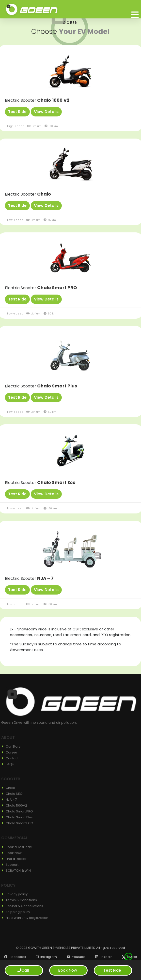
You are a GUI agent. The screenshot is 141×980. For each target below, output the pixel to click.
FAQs (10, 764)
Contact (12, 758)
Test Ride (112, 970)
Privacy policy (17, 894)
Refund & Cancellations (24, 906)
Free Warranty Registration (27, 918)
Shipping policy (18, 912)
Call (23, 970)
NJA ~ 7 (45, 578)
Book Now (14, 853)
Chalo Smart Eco (56, 482)
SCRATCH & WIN (18, 871)
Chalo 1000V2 (16, 805)
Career (11, 752)
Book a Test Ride (19, 847)
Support (12, 865)
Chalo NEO (14, 794)
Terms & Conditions (21, 900)
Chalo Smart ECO (19, 823)
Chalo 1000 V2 (53, 100)
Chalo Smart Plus (57, 386)
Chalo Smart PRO (57, 288)
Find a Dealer (16, 859)
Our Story (13, 746)
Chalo (44, 194)
